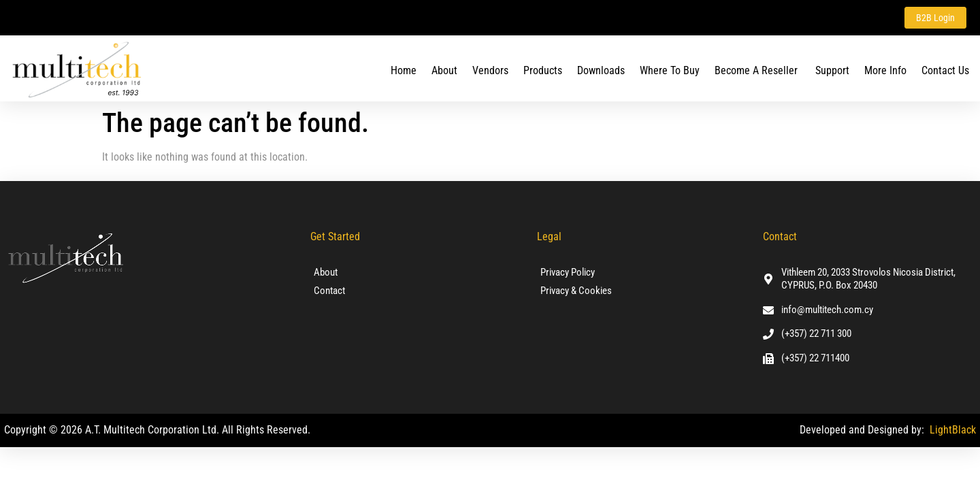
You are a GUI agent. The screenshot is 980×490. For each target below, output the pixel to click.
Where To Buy (670, 70)
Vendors (490, 70)
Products (543, 70)
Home (404, 70)
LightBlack (953, 430)
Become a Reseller (757, 70)
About (444, 70)
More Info (885, 70)
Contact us (945, 70)
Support (832, 70)
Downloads (601, 70)
